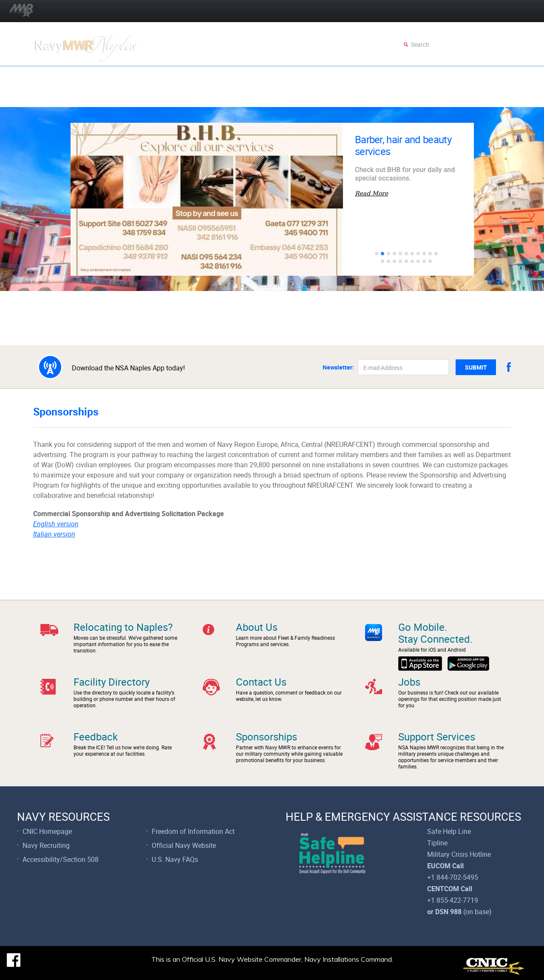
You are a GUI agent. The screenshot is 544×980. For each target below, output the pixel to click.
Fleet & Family (65, 96)
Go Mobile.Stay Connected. (435, 633)
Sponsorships (266, 737)
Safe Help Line (449, 831)
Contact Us (261, 682)
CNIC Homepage (47, 831)
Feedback (96, 737)
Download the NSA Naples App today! (128, 367)
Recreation (253, 96)
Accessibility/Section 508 (61, 859)
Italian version (54, 534)
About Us (257, 627)
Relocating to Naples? (123, 627)
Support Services (352, 96)
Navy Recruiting (46, 845)
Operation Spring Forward (86, 76)
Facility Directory (112, 682)
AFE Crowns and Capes (183, 76)
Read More (371, 193)
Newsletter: (338, 367)
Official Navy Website (184, 845)
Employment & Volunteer (428, 76)
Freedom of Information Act (193, 831)
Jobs (409, 682)
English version (56, 524)
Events (320, 76)
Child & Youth (126, 96)
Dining (297, 96)
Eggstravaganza (265, 76)
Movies (359, 76)
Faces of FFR (416, 96)
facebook (509, 367)
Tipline (437, 843)
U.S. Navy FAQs (175, 859)
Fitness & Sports (192, 96)
